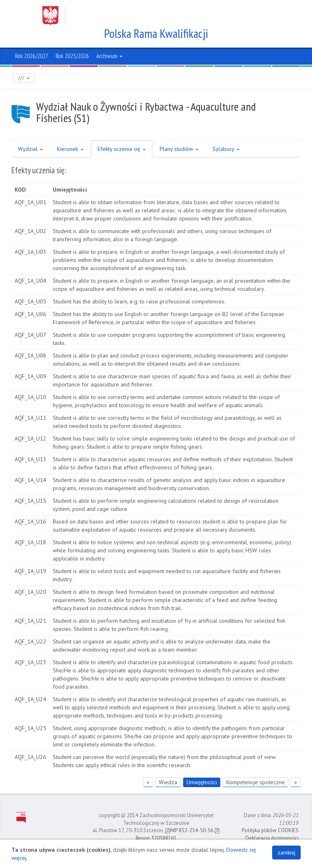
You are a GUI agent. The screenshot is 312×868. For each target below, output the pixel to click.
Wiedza (168, 782)
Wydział (30, 149)
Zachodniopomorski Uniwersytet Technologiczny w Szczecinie (148, 16)
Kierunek (70, 149)
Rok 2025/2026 (72, 56)
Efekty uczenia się (122, 149)
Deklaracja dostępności (272, 838)
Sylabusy (226, 149)
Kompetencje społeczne (256, 782)
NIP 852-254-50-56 (189, 830)
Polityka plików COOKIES (270, 830)
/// (24, 78)
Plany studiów (179, 149)
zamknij (286, 853)
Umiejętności (202, 782)
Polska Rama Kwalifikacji (156, 33)
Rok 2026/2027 (32, 56)
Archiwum (109, 56)
